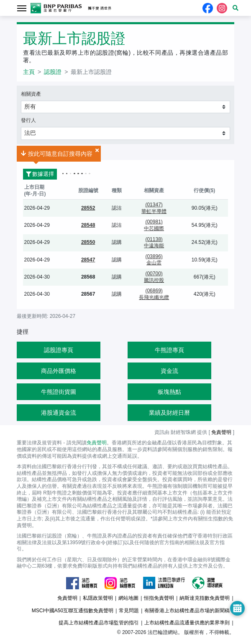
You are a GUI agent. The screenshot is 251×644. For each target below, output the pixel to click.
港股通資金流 (59, 413)
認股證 (53, 72)
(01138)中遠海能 (154, 243)
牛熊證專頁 (169, 350)
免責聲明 (221, 432)
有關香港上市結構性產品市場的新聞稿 (187, 611)
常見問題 (129, 611)
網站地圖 (128, 598)
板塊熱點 (169, 392)
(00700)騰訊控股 (154, 277)
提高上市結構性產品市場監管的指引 (99, 623)
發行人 (28, 120)
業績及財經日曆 (169, 413)
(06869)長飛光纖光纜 (154, 294)
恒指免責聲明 (159, 598)
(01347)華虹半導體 (154, 208)
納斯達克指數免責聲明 (205, 598)
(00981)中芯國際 (154, 225)
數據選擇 (38, 174)
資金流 (169, 371)
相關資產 (31, 94)
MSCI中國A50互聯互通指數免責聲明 (73, 611)
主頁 (29, 72)
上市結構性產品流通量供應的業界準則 (187, 623)
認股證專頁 (59, 350)
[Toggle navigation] (22, 8)
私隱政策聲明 (98, 598)
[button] (236, 8)
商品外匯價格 (59, 371)
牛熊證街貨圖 (59, 392)
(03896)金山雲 (154, 260)
